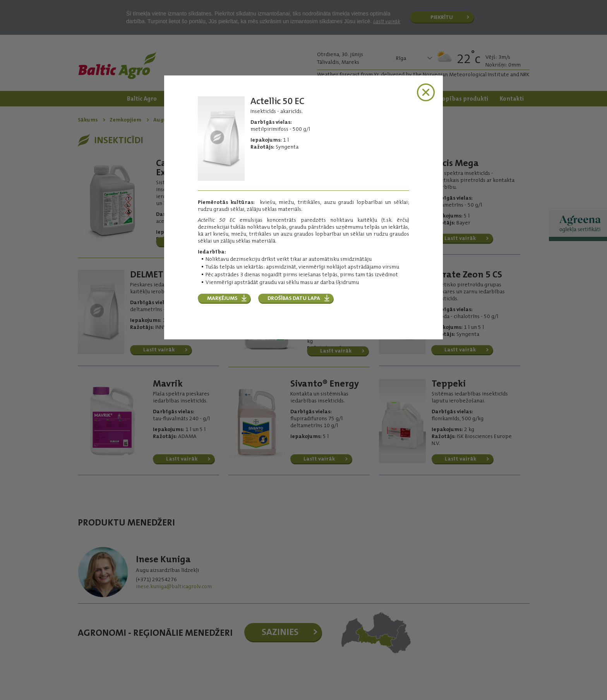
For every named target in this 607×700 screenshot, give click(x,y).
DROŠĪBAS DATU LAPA (294, 298)
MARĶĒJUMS (222, 298)
